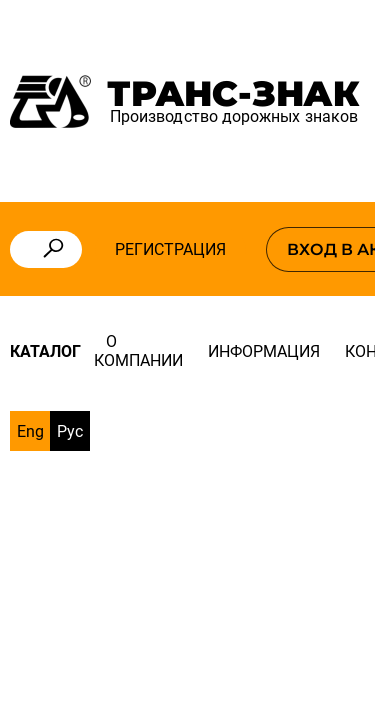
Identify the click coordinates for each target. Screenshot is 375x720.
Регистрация (170, 249)
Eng (30, 431)
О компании (138, 351)
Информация (264, 351)
